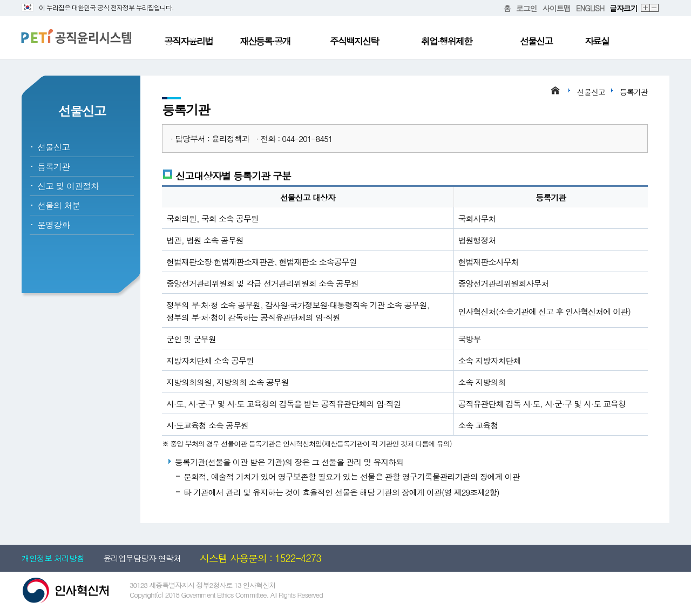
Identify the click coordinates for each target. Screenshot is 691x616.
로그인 (527, 8)
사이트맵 (557, 8)
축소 (655, 8)
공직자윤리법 (188, 41)
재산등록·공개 (265, 41)
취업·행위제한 (446, 41)
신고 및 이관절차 (68, 186)
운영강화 (53, 225)
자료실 (597, 41)
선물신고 (536, 41)
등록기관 (53, 167)
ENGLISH (590, 8)
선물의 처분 (59, 205)
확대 (646, 8)
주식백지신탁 (354, 41)
